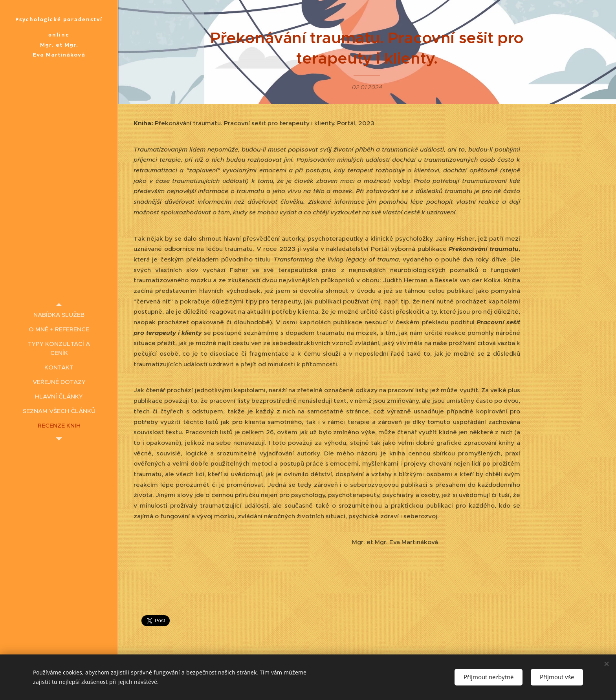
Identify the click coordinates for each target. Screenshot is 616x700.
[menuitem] (59, 315)
